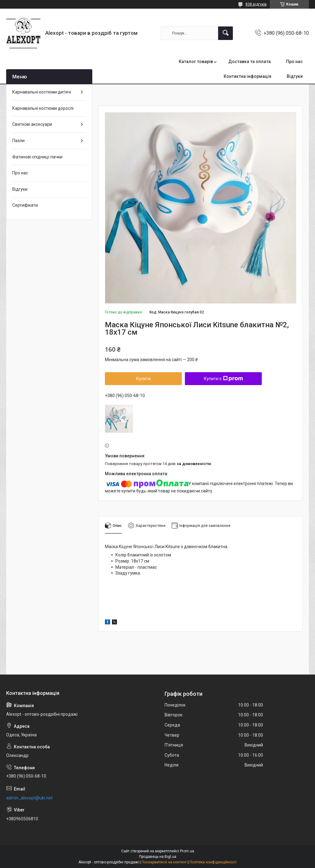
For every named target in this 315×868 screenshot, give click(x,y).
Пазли (18, 141)
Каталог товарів (196, 62)
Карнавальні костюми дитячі (42, 92)
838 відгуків (256, 4)
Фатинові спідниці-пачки (37, 157)
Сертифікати (25, 205)
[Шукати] (225, 33)
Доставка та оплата (249, 62)
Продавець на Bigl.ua (158, 857)
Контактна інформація (247, 76)
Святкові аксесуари (32, 124)
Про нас (294, 62)
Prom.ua (187, 851)
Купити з (223, 379)
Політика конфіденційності (213, 862)
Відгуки (295, 76)
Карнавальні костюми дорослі (43, 108)
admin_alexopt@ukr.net (29, 798)
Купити (144, 379)
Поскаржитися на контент (164, 862)
